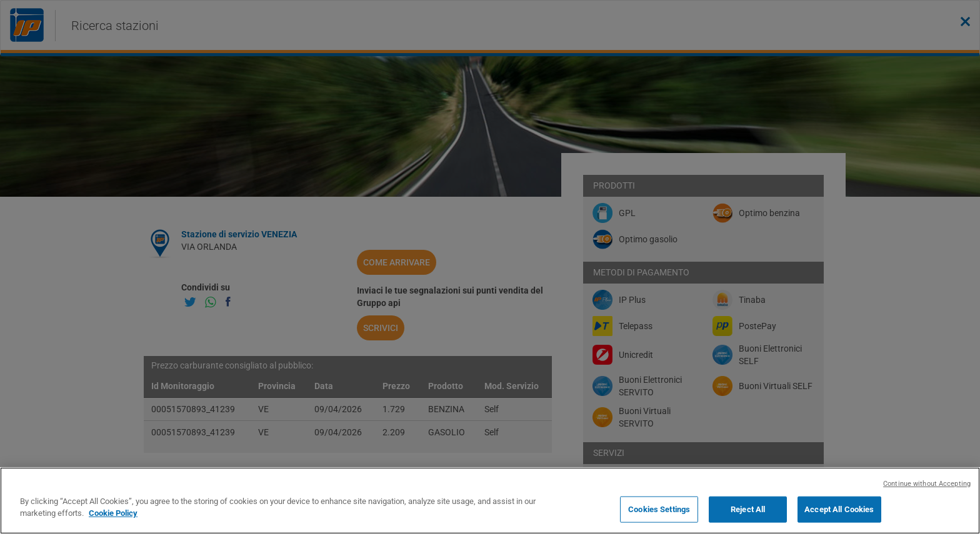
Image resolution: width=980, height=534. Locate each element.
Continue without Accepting (927, 484)
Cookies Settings (659, 509)
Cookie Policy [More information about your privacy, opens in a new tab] (113, 513)
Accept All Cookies (839, 509)
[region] (490, 501)
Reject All (748, 509)
